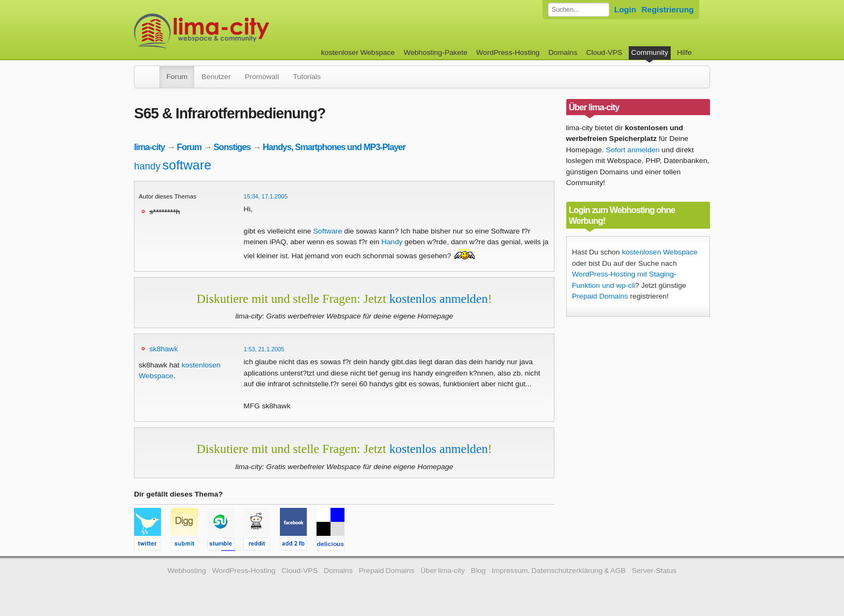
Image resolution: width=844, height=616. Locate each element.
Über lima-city (442, 571)
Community (650, 52)
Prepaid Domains (600, 296)
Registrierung (668, 9)
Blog (478, 571)
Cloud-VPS (604, 52)
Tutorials (307, 77)
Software (328, 231)
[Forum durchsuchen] (579, 10)
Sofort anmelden (633, 150)
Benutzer (216, 77)
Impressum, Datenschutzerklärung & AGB (558, 571)
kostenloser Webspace (358, 52)
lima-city (149, 147)
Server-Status (654, 571)
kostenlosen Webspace (659, 252)
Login (625, 9)
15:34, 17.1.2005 (266, 196)
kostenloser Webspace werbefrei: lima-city (242, 31)
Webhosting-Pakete (435, 52)
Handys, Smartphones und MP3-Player (334, 147)
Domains (563, 52)
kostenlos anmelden (438, 299)
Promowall (262, 77)
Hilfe (684, 52)
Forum (177, 77)
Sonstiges (232, 147)
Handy (392, 242)
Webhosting (187, 571)
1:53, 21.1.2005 (264, 349)
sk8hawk (164, 349)
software (187, 165)
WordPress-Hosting (508, 52)
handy (147, 166)
